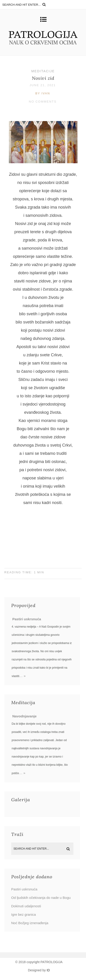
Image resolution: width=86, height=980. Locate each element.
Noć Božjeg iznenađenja (30, 923)
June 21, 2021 (43, 85)
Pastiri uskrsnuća (27, 619)
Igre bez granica (24, 914)
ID (48, 970)
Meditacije (43, 71)
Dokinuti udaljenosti (26, 906)
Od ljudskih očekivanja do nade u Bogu (41, 898)
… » (22, 676)
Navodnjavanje (25, 716)
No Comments (43, 102)
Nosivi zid (43, 78)
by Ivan (43, 93)
